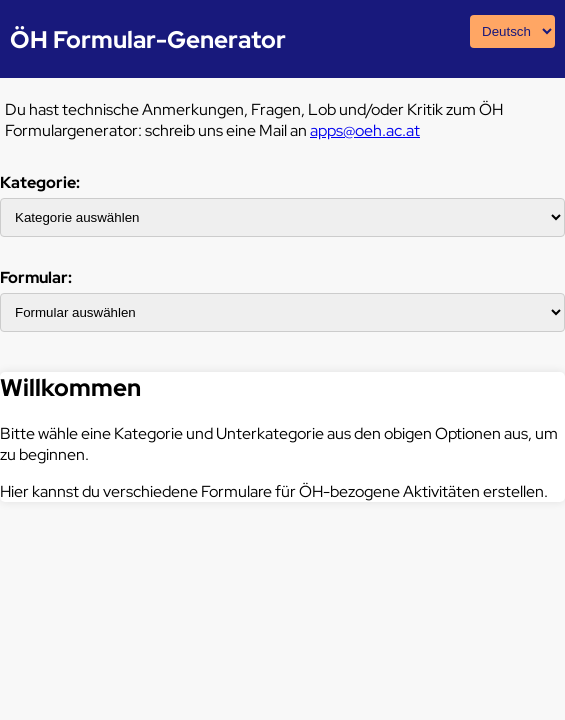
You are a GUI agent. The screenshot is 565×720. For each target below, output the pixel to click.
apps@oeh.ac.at (365, 130)
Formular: (36, 277)
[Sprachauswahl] (512, 31)
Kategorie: (40, 182)
